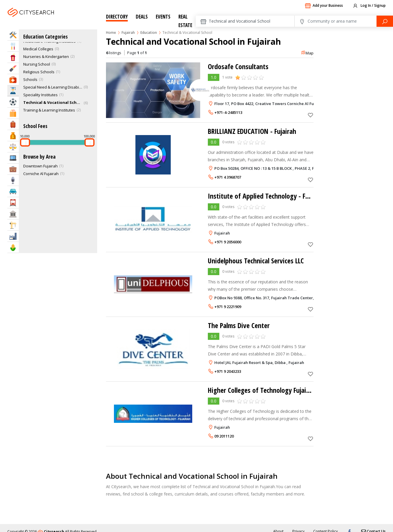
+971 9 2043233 (228, 371)
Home (111, 33)
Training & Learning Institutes (49, 110)
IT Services (13, 158)
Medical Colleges (38, 49)
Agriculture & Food (13, 247)
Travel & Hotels (13, 124)
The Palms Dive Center (239, 325)
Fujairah (44, 20)
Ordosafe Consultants (238, 66)
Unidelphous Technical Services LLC (256, 261)
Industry (13, 236)
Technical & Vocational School (53, 102)
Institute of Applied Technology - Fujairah (267, 196)
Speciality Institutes (40, 95)
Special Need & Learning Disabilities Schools (53, 87)
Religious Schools (39, 72)
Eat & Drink (13, 46)
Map (307, 53)
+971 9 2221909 (228, 307)
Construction (13, 225)
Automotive (13, 191)
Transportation (13, 203)
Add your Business (324, 6)
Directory (117, 17)
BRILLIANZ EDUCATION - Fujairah (253, 131)
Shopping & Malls (13, 113)
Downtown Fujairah (40, 166)
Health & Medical (13, 80)
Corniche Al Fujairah (41, 174)
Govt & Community (13, 214)
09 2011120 (224, 436)
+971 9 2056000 (228, 242)
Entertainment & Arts (13, 57)
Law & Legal (13, 147)
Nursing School (37, 64)
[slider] (25, 142)
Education (149, 33)
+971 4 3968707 (228, 177)
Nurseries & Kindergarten (46, 56)
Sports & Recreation (13, 102)
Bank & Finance (13, 136)
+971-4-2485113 (228, 112)
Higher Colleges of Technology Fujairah (262, 390)
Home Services (13, 35)
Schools (30, 79)
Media (13, 180)
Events (163, 17)
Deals (142, 17)
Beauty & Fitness (13, 68)
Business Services (13, 169)
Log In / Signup (369, 6)
